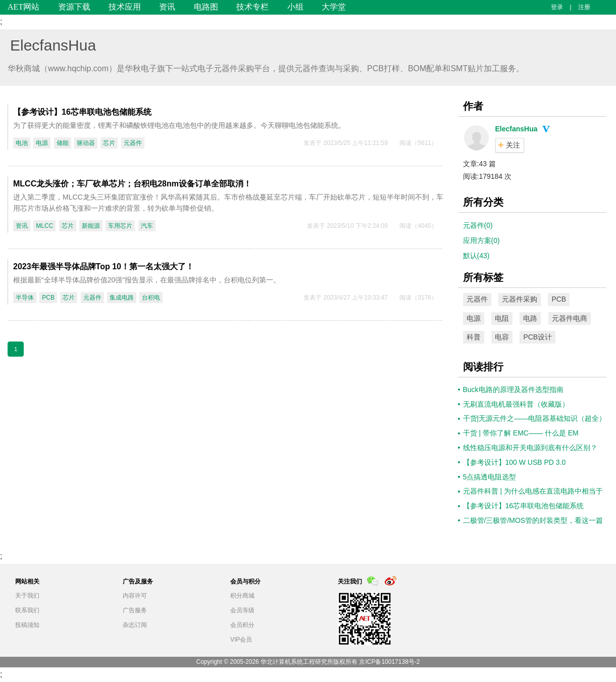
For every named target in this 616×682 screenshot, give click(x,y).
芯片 (109, 143)
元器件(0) (478, 225)
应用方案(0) (481, 240)
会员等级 (242, 610)
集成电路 (122, 298)
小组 (295, 7)
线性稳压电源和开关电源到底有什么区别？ (530, 448)
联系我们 (27, 610)
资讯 (167, 7)
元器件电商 (570, 318)
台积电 (151, 298)
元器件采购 (520, 299)
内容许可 (135, 596)
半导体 (25, 298)
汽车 (147, 226)
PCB (48, 298)
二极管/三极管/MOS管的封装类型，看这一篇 (533, 520)
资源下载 (74, 7)
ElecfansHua (53, 45)
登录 (557, 7)
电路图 (206, 7)
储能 (63, 143)
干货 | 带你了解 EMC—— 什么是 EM (521, 433)
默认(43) (476, 256)
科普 (474, 337)
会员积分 (242, 625)
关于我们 (27, 596)
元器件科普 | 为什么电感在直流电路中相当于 (533, 491)
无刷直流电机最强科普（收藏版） (516, 404)
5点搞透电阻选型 (490, 477)
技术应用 (125, 7)
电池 (22, 143)
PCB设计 (537, 337)
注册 (584, 7)
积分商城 (242, 596)
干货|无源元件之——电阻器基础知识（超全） (535, 418)
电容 (502, 337)
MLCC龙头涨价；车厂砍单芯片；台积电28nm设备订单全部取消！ (132, 184)
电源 (42, 143)
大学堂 (334, 7)
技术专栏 (252, 7)
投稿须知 (27, 625)
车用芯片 (120, 226)
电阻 (502, 318)
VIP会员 (241, 640)
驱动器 (86, 143)
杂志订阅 (135, 625)
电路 (530, 318)
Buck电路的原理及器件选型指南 (513, 389)
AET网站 (23, 7)
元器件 (133, 143)
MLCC (44, 226)
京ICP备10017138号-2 (389, 662)
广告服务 (135, 610)
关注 (513, 145)
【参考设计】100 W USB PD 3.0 (515, 462)
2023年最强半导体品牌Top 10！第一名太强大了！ (104, 266)
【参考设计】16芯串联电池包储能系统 (82, 112)
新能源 (91, 226)
